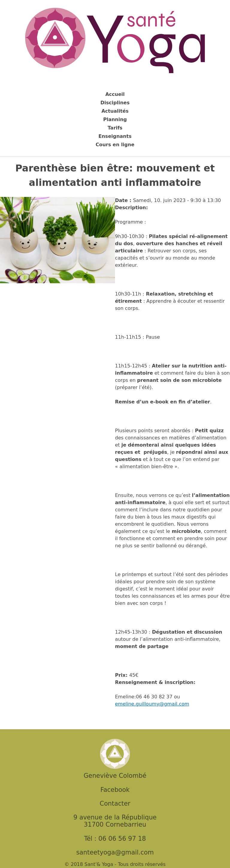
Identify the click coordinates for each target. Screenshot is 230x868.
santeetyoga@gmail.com (115, 852)
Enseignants (115, 136)
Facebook (115, 790)
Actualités (115, 111)
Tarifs (115, 128)
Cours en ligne (115, 145)
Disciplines (115, 103)
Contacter (115, 804)
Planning (115, 119)
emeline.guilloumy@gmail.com (152, 704)
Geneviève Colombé (115, 776)
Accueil (115, 94)
